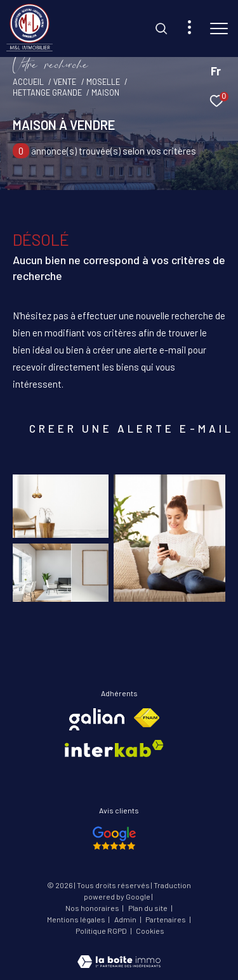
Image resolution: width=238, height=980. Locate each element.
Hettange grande (47, 92)
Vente (65, 82)
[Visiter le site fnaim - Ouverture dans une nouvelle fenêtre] (147, 718)
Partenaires (166, 919)
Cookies (150, 931)
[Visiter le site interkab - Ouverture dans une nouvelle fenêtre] (114, 748)
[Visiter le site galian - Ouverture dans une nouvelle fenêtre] (97, 719)
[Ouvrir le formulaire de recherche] (161, 29)
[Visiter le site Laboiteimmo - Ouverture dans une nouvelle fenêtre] (119, 953)
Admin (126, 919)
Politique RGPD (101, 931)
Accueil (28, 82)
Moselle (103, 82)
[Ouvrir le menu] (219, 29)
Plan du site (149, 908)
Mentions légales (77, 919)
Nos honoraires (93, 908)
